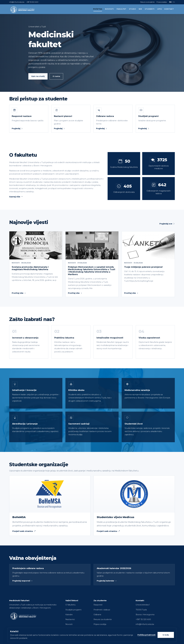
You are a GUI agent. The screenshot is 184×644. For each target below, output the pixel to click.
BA (170, 2)
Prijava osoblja (162, 2)
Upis (160, 9)
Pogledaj (17, 128)
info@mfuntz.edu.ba (17, 2)
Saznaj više (16, 197)
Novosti (109, 9)
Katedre (69, 615)
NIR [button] (140, 9)
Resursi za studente (147, 2)
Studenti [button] (150, 9)
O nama (56, 76)
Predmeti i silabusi (102, 610)
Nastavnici (70, 619)
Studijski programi (73, 610)
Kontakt (169, 9)
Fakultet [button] (122, 9)
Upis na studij (38, 76)
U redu (166, 635)
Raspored (98, 605)
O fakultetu (70, 605)
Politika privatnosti (146, 635)
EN (174, 2)
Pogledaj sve (167, 224)
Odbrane (97, 615)
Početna (98, 9)
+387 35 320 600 (32, 2)
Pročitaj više (19, 293)
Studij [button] (133, 9)
